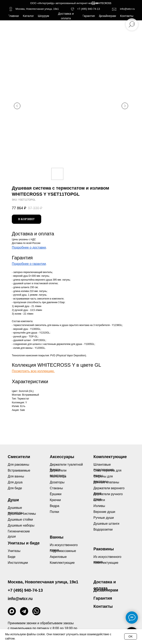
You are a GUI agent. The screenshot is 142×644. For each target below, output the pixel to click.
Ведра (54, 506)
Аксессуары (62, 457)
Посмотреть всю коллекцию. (33, 371)
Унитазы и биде (24, 543)
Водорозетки (103, 529)
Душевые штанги (106, 524)
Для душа (15, 482)
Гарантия (103, 598)
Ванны (57, 537)
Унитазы (14, 551)
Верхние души (104, 512)
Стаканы (56, 488)
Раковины (104, 549)
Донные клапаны (106, 482)
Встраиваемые (19, 470)
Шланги (99, 500)
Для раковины (18, 465)
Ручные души (104, 518)
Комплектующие (106, 563)
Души (13, 500)
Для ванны (16, 476)
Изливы (99, 506)
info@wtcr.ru (127, 9)
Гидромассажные (63, 551)
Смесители (19, 457)
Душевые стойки (20, 519)
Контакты (103, 606)
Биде (12, 557)
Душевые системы (22, 514)
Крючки (55, 500)
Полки (54, 512)
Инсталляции (18, 563)
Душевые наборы (21, 525)
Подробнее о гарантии (29, 264)
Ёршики (56, 494)
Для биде (15, 488)
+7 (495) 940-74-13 (89, 9)
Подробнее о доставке (29, 247)
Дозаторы (57, 482)
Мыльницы (58, 476)
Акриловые (58, 557)
